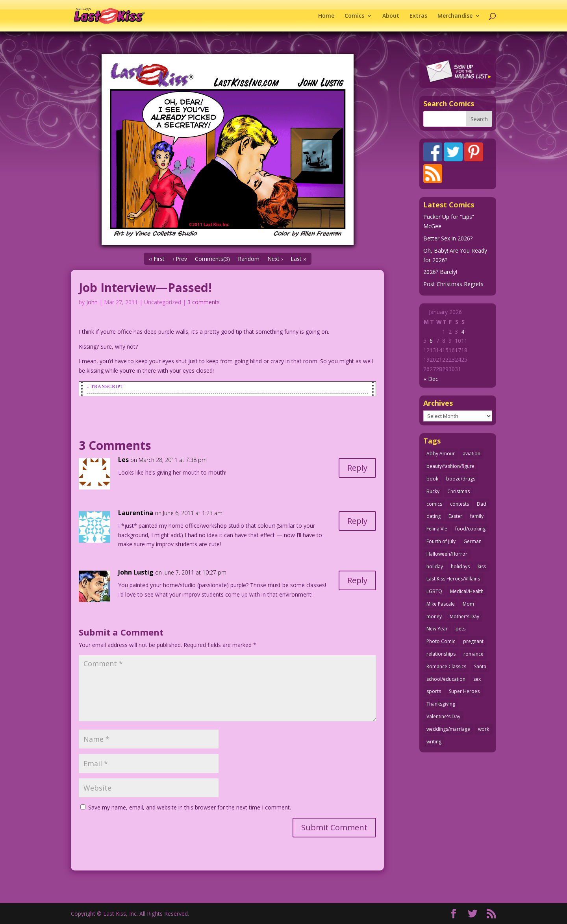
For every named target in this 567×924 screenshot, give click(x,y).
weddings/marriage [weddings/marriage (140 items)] (448, 729)
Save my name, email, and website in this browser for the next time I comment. (190, 807)
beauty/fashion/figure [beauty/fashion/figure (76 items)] (450, 466)
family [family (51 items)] (477, 516)
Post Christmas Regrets (453, 284)
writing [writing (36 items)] (434, 742)
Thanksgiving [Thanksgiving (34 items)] (441, 704)
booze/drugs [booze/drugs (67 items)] (461, 479)
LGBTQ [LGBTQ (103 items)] (434, 591)
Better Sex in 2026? (448, 238)
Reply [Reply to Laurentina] (357, 521)
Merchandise (455, 16)
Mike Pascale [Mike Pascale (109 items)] (441, 604)
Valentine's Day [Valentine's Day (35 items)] (443, 716)
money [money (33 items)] (434, 616)
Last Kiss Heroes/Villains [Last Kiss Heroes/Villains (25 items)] (453, 579)
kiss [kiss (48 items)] (482, 566)
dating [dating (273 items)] (434, 516)
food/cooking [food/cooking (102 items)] (470, 529)
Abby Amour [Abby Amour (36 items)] (441, 454)
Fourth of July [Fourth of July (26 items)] (441, 541)
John (92, 302)
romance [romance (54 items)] (473, 654)
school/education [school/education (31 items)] (446, 679)
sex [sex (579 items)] (477, 679)
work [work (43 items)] (484, 729)
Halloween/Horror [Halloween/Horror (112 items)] (447, 554)
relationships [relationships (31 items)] (441, 654)
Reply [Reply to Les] (357, 468)
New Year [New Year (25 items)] (437, 629)
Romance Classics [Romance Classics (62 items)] (446, 666)
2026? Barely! (440, 272)
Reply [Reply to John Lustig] (357, 580)
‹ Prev (180, 259)
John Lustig (136, 572)
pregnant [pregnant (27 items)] (473, 641)
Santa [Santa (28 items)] (480, 666)
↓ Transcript (105, 386)
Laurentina (136, 513)
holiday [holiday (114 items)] (435, 566)
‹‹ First (157, 259)
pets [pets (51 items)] (460, 629)
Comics (354, 16)
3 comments (204, 302)
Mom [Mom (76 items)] (468, 604)
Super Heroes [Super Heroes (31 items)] (464, 691)
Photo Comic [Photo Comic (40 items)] (441, 641)
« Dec (431, 379)
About (391, 16)
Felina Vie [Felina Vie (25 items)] (437, 529)
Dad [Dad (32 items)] (482, 504)
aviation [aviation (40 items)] (472, 454)
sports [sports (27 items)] (434, 691)
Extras (418, 16)
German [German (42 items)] (472, 541)
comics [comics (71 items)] (434, 504)
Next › (275, 259)
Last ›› (298, 259)
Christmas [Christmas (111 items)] (459, 491)
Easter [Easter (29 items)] (455, 516)
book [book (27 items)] (432, 479)
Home (326, 16)
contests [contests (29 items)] (460, 504)
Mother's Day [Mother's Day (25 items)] (464, 616)
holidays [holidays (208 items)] (460, 566)
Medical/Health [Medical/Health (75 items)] (467, 591)
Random (249, 259)
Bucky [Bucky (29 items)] (433, 491)
